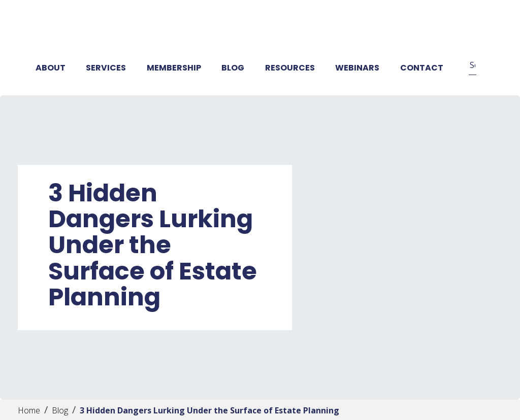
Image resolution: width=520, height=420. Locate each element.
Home (29, 410)
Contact (422, 68)
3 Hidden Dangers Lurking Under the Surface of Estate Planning (209, 410)
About (51, 68)
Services (106, 68)
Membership (174, 68)
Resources (290, 68)
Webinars (357, 68)
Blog (233, 68)
